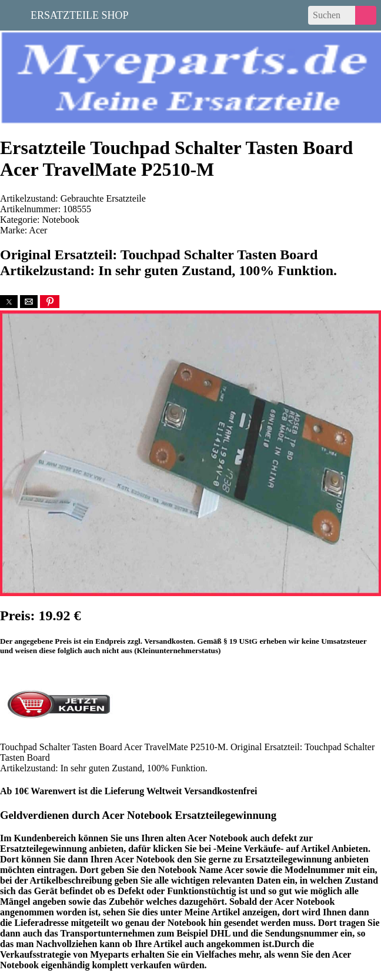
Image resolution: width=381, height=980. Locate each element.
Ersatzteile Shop (80, 14)
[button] (9, 302)
